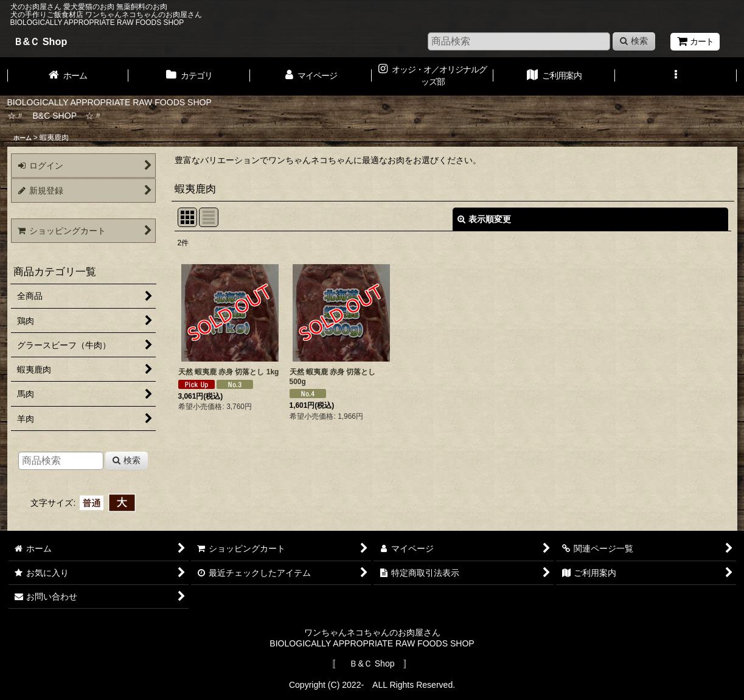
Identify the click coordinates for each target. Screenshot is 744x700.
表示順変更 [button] (484, 219)
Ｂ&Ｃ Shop (40, 41)
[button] (676, 76)
